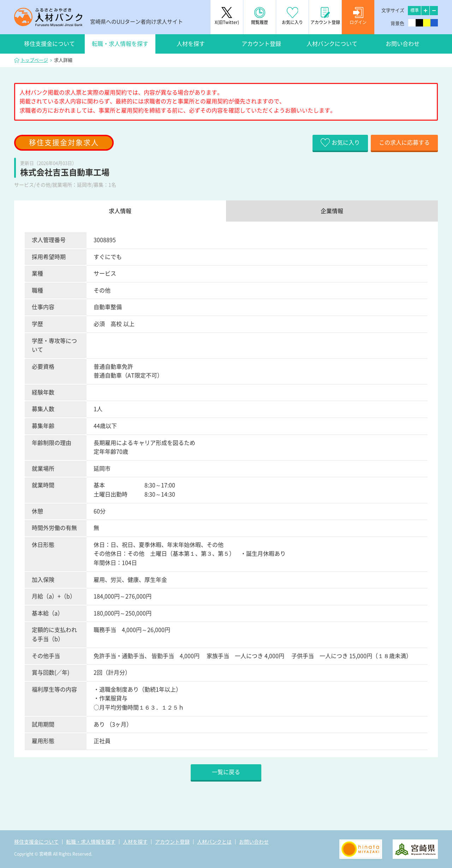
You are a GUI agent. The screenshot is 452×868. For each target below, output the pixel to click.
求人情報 (120, 211)
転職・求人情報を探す (120, 44)
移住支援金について (49, 44)
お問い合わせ (403, 44)
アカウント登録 (261, 44)
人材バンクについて (332, 44)
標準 (415, 10)
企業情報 (332, 211)
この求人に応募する (404, 143)
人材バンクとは (214, 842)
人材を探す (191, 44)
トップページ (34, 60)
